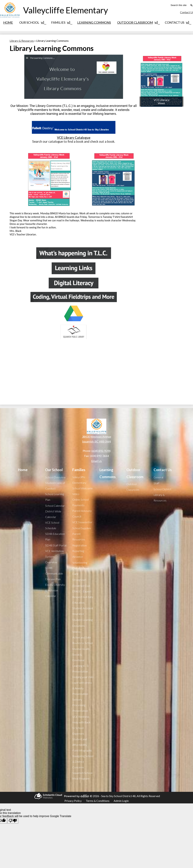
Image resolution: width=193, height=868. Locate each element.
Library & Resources (160, 498)
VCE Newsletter (82, 522)
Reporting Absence (78, 554)
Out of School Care (80, 571)
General (158, 477)
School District (162, 489)
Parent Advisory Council (82, 514)
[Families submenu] (61, 22)
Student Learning (82, 620)
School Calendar (55, 506)
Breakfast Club (81, 586)
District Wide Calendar (53, 514)
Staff (156, 483)
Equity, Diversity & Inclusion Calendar (55, 590)
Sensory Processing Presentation (80, 705)
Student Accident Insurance (83, 611)
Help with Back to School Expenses (81, 728)
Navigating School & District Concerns (83, 762)
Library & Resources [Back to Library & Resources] (22, 41)
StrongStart (79, 580)
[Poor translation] (13, 821)
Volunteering (80, 562)
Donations (79, 626)
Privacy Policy (73, 801)
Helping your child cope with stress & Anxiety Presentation (83, 685)
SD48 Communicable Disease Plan (54, 573)
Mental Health (81, 649)
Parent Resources (79, 537)
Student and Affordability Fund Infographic (82, 745)
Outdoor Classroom (133, 487)
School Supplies (82, 528)
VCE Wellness (81, 717)
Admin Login (121, 801)
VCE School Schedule (52, 525)
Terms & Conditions (98, 801)
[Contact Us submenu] (177, 22)
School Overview (55, 477)
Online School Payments (80, 502)
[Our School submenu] (32, 22)
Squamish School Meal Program (82, 776)
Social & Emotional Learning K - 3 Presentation (80, 663)
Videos (76, 632)
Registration (80, 545)
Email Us (96, 461)
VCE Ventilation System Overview (54, 557)
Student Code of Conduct (55, 486)
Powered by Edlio (76, 796)
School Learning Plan (55, 497)
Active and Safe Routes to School (82, 640)
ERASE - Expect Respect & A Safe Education (83, 597)
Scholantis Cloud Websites (48, 796)
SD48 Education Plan (55, 537)
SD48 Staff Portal (56, 545)
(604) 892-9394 (101, 451)
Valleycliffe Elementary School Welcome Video (82, 485)
